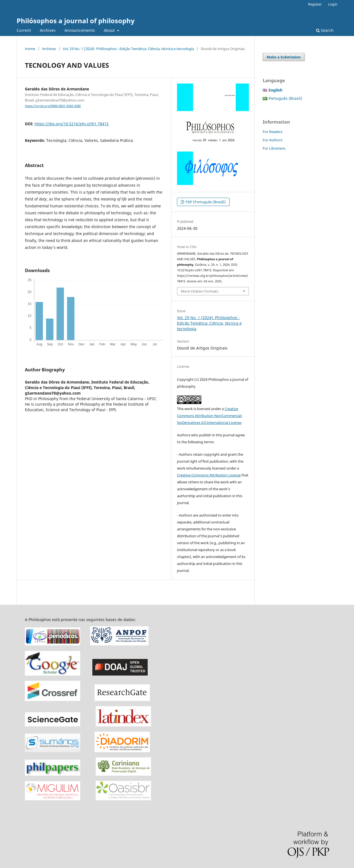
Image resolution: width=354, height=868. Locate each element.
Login (333, 4)
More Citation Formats (200, 291)
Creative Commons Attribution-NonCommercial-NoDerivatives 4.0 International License (210, 416)
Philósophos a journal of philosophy (76, 21)
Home (30, 49)
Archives (48, 30)
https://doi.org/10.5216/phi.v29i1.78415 (72, 124)
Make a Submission (284, 57)
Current (24, 30)
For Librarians (274, 148)
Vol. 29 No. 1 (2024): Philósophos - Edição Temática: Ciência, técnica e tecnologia (128, 49)
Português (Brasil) (285, 98)
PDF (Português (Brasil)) (205, 202)
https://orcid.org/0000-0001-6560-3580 (53, 106)
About (110, 30)
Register (315, 4)
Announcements (80, 30)
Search (325, 30)
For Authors (273, 140)
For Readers (273, 132)
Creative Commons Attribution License (209, 475)
